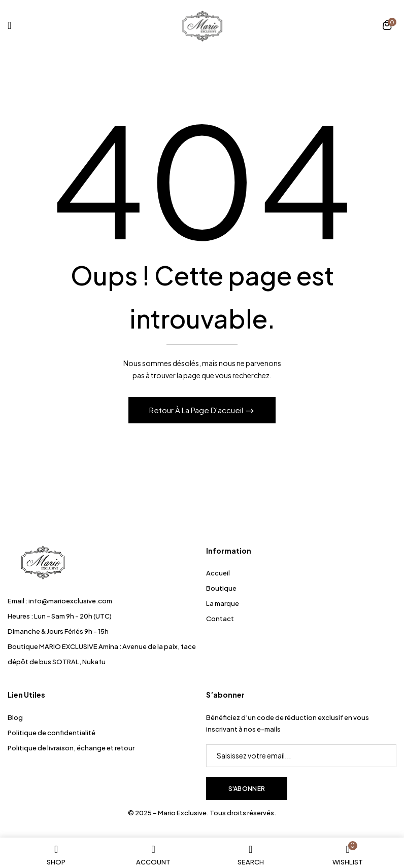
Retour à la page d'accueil (197, 410)
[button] (387, 26)
